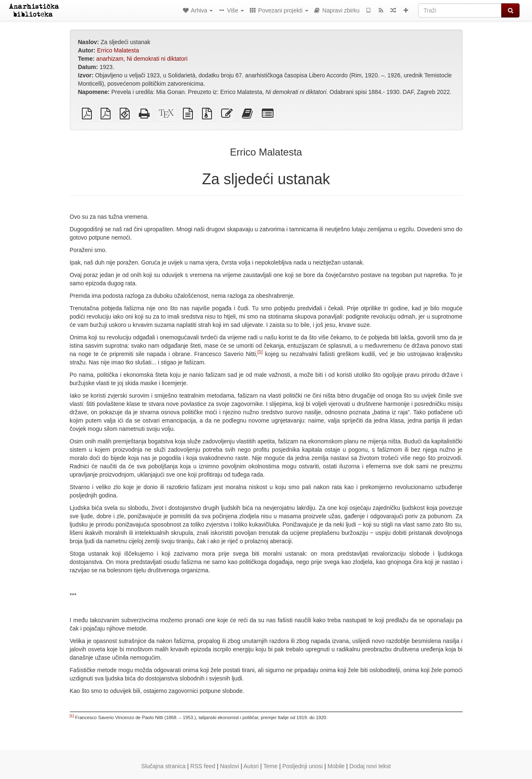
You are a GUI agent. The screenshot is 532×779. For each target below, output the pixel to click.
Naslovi (229, 766)
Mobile (336, 766)
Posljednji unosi (302, 766)
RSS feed (203, 766)
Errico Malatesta (118, 50)
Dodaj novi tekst (370, 766)
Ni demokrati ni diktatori (157, 59)
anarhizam (110, 59)
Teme (271, 766)
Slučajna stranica (164, 766)
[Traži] (460, 10)
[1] (260, 352)
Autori (251, 766)
